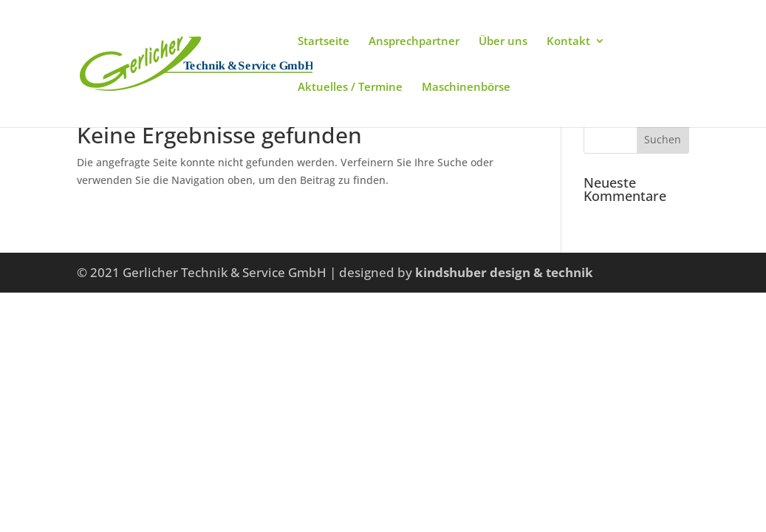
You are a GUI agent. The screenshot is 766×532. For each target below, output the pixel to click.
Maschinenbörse (466, 88)
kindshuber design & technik (504, 272)
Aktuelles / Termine (350, 88)
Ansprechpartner (414, 42)
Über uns (503, 42)
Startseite (324, 42)
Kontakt (568, 42)
